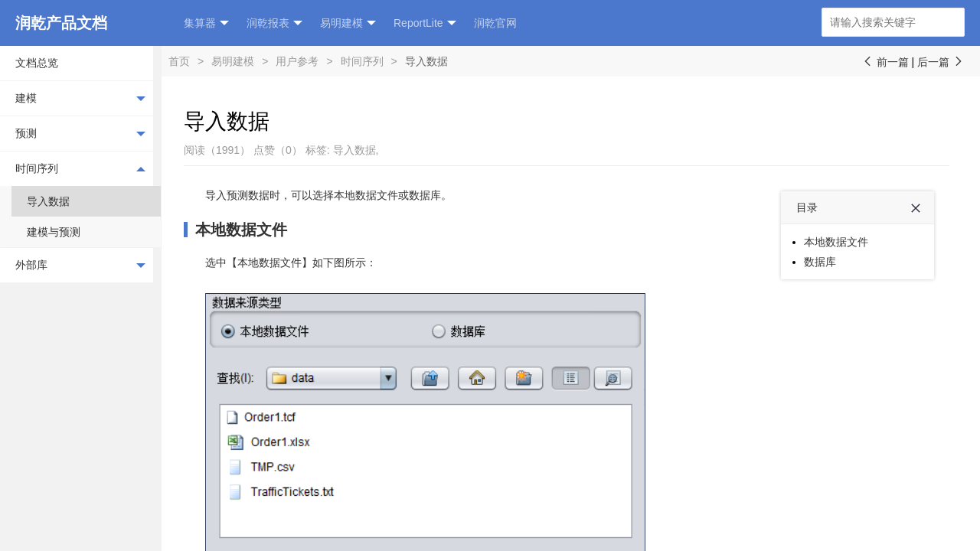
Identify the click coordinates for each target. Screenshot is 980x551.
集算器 (206, 23)
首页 (179, 61)
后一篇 (941, 62)
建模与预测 (54, 232)
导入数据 (48, 201)
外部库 (80, 266)
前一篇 (885, 62)
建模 (80, 99)
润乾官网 (495, 23)
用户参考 (297, 61)
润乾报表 (274, 23)
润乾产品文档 (61, 23)
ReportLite (425, 23)
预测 (80, 134)
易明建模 (348, 23)
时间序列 (80, 168)
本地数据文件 (241, 230)
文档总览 (37, 63)
